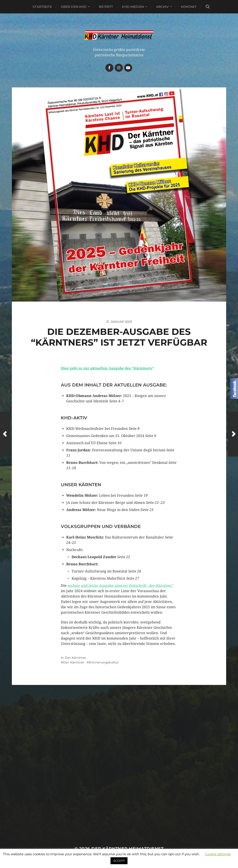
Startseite (42, 7)
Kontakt (189, 7)
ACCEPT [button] (119, 861)
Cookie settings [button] (218, 854)
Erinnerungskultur (104, 662)
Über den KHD (74, 7)
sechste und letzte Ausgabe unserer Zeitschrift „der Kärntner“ (121, 586)
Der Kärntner (76, 658)
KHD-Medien (133, 7)
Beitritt (106, 7)
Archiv (162, 7)
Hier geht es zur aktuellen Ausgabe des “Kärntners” (107, 368)
